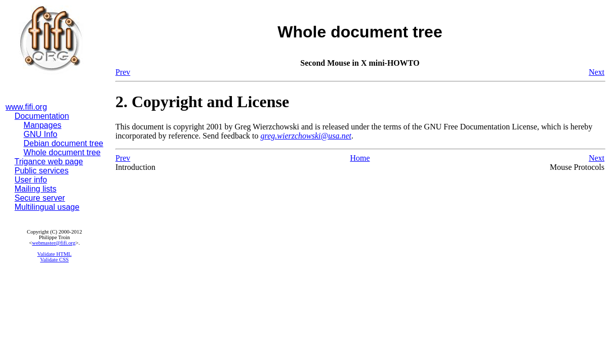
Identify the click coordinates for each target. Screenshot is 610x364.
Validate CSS (54, 260)
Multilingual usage (47, 207)
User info (31, 180)
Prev (123, 72)
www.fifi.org (26, 107)
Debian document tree (64, 143)
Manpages (43, 125)
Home (360, 158)
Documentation (42, 116)
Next (597, 72)
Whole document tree (62, 152)
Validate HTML (55, 254)
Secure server (40, 198)
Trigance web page (49, 162)
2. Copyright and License (202, 102)
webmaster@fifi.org (54, 243)
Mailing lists (36, 189)
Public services (42, 171)
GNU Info (41, 134)
